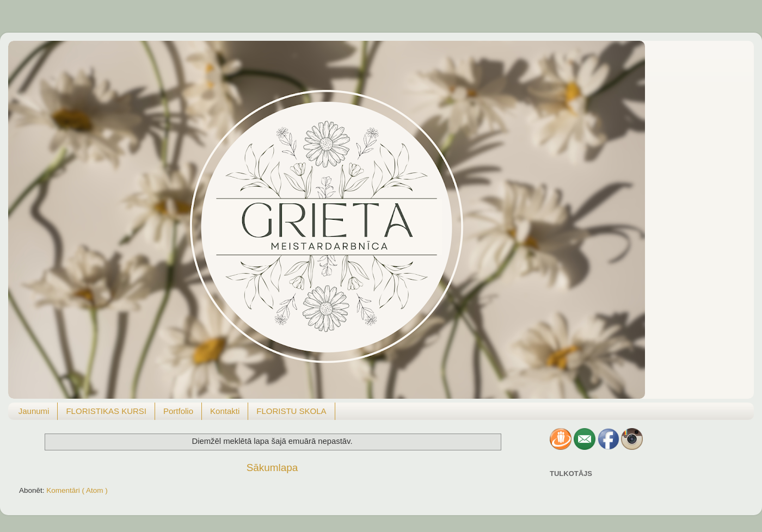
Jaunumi (34, 411)
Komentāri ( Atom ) (77, 490)
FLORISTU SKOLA (291, 411)
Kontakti (225, 411)
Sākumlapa (272, 468)
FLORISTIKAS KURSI (106, 411)
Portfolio (178, 411)
